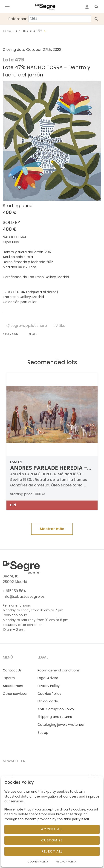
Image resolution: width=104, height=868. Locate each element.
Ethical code (48, 701)
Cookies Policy (49, 694)
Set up (43, 733)
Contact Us (12, 670)
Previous (10, 334)
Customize (52, 840)
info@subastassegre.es (24, 596)
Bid (13, 505)
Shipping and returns (55, 717)
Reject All (52, 851)
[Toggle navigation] (7, 6)
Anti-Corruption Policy (56, 709)
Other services (15, 694)
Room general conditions (59, 670)
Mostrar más (52, 529)
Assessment (13, 686)
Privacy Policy (49, 686)
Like (60, 326)
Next (33, 334)
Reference (18, 19)
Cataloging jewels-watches (61, 725)
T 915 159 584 (14, 591)
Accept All (52, 829)
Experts (9, 678)
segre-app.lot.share (26, 326)
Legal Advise (48, 678)
